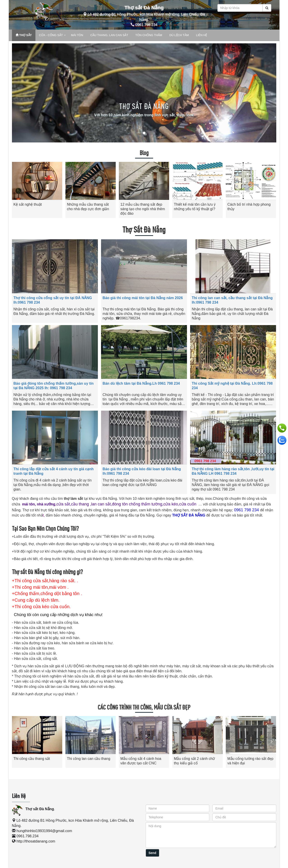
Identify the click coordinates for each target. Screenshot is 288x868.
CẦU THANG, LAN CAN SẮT (109, 35)
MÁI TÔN (77, 35)
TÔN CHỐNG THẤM (149, 35)
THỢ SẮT (24, 35)
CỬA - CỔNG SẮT (51, 35)
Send (152, 853)
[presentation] (16, 742)
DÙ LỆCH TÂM (179, 35)
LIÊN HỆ (202, 35)
